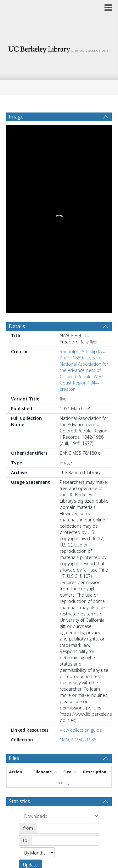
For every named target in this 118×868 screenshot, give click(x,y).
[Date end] (65, 649)
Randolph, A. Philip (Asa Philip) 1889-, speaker (83, 163)
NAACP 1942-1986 (78, 548)
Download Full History (86, 797)
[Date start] (68, 637)
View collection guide (81, 539)
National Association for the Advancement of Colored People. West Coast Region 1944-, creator (84, 185)
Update (30, 673)
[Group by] (59, 625)
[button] (59, 825)
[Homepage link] (59, 48)
